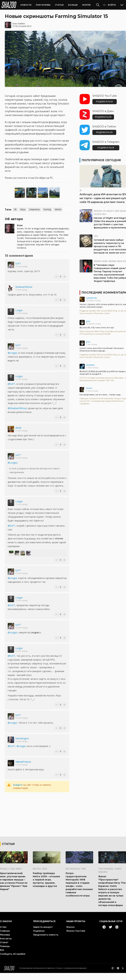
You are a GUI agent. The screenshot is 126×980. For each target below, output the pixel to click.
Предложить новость (46, 942)
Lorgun (19, 310)
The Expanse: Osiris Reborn (110, 877)
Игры (23, 209)
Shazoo (70, 934)
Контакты (6, 946)
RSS (2, 957)
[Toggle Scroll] (122, 5)
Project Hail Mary (11, 876)
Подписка (39, 938)
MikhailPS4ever (23, 762)
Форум (86, 5)
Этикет (4, 949)
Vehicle (58, 209)
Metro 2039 (40, 876)
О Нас (3, 934)
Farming (47, 209)
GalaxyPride (91, 298)
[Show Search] (98, 5)
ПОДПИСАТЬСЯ (104, 102)
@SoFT (11, 384)
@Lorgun (12, 353)
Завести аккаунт (43, 934)
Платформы (43, 5)
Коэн (15, 24)
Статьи (59, 5)
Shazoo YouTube (76, 938)
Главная (5, 938)
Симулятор (34, 209)
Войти (112, 5)
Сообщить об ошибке (13, 961)
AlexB (18, 428)
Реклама (5, 942)
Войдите (18, 785)
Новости (26, 5)
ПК (15, 209)
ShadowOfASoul (24, 287)
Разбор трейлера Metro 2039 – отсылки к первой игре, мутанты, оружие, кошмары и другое (46, 887)
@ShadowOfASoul (17, 408)
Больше (73, 5)
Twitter (21, 24)
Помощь (5, 953)
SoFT (18, 264)
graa (88, 321)
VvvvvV (89, 388)
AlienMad (90, 365)
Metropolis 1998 (76, 876)
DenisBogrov (22, 738)
